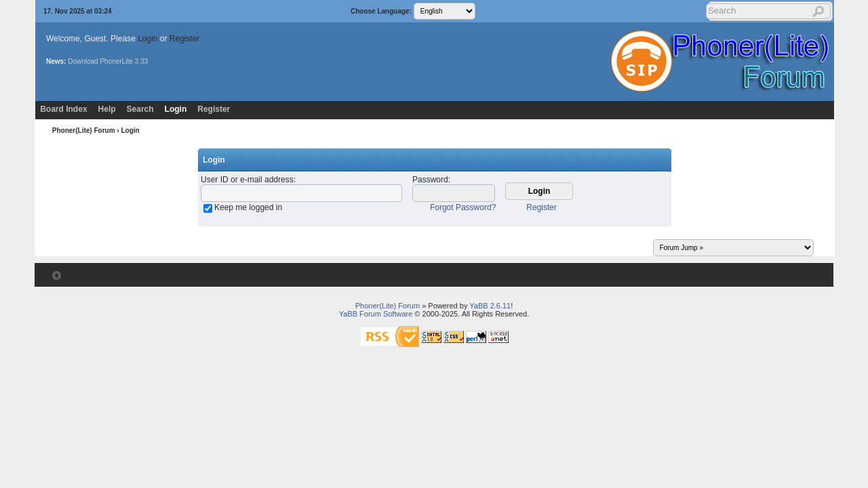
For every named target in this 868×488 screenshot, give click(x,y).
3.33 (141, 61)
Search (140, 109)
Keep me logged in (248, 207)
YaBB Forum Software (376, 314)
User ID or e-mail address (247, 180)
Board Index (63, 109)
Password (430, 180)
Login (147, 39)
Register (185, 39)
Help (107, 109)
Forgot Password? (463, 207)
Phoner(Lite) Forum (84, 130)
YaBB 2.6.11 (490, 306)
